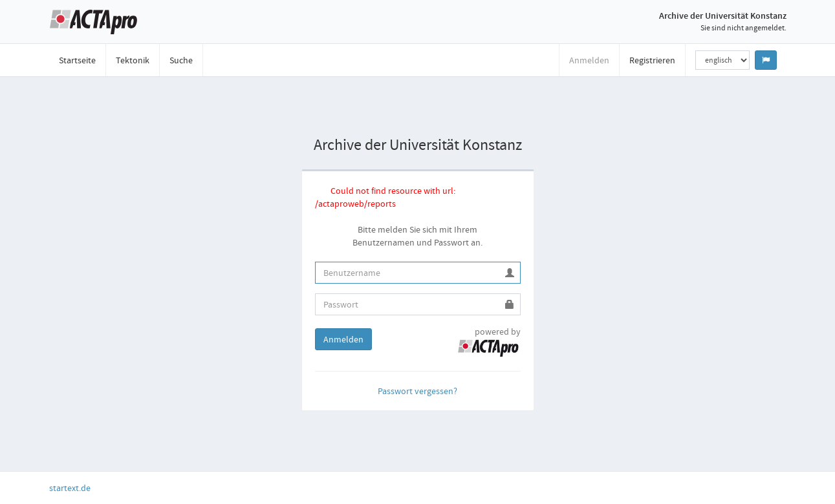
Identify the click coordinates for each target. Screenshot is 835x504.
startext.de (70, 488)
